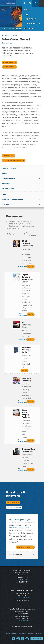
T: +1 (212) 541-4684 (22, 580)
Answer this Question (24, 547)
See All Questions (13, 507)
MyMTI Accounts (25, 3)
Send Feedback (37, 639)
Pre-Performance (31, 234)
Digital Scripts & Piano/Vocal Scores (27, 278)
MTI (27, 15)
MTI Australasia (33, 23)
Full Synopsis (8, 156)
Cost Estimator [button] (9, 178)
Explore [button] (5, 205)
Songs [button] (4, 173)
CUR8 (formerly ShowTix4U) (27, 243)
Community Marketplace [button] (12, 199)
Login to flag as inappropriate (24, 523)
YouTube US (23, 639)
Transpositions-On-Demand (29, 450)
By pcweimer (15, 520)
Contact (31, 634)
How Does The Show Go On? (26, 350)
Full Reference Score (26, 325)
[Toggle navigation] (3, 3)
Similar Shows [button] (8, 189)
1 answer (16, 554)
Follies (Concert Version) (19, 528)
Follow (7, 36)
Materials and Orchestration (13, 160)
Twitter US (18, 639)
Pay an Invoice (29, 28)
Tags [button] (4, 194)
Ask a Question (12, 502)
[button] (30, 3)
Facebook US (14, 639)
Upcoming (6, 184)
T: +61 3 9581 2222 (22, 621)
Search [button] (36, 3)
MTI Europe (31, 19)
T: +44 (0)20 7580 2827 (22, 598)
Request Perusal (9, 63)
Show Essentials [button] (9, 168)
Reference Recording (26, 379)
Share (15, 36)
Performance (14, 234)
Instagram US (27, 639)
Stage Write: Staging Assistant (26, 413)
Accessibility (38, 634)
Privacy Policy (23, 634)
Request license (8, 67)
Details (31, 267)
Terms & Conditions (12, 634)
